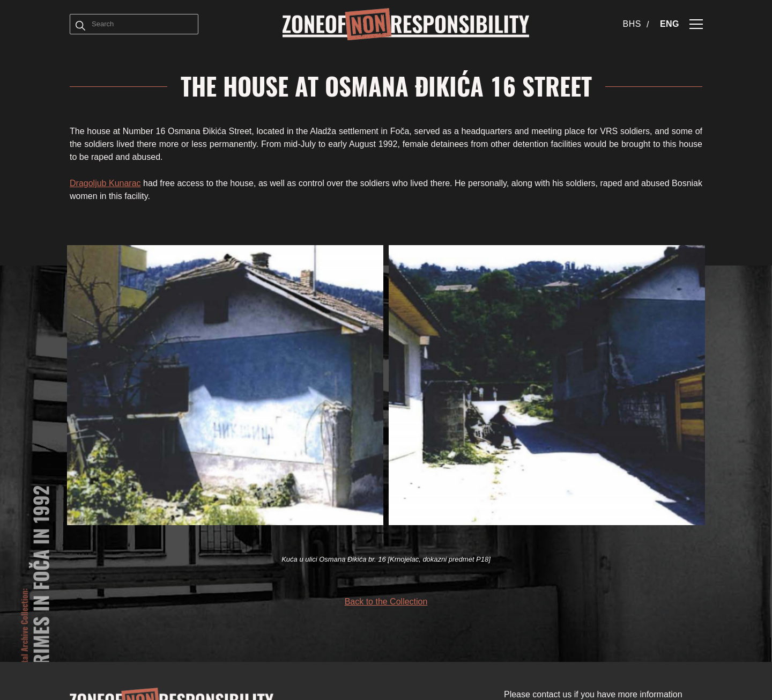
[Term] (80, 24)
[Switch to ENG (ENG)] (670, 24)
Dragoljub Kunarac (105, 183)
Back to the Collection (386, 602)
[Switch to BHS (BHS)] (636, 24)
